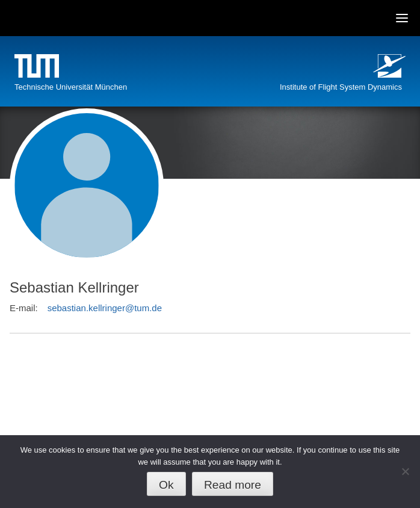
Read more (233, 485)
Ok (166, 485)
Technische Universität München (71, 87)
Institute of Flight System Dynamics (341, 87)
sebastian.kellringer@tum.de (105, 308)
